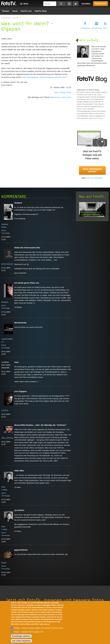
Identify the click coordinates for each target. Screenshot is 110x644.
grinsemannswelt (8, 264)
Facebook (85, 28)
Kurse (15, 11)
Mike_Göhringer (8, 438)
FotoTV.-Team (97, 118)
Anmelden (86, 4)
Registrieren (101, 4)
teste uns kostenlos (94, 178)
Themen (6, 11)
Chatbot (17, 632)
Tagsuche (76, 4)
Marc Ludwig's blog (63, 92)
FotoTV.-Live (26, 11)
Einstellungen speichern (21, 636)
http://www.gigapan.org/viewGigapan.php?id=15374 (45, 77)
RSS (105, 28)
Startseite (6, 18)
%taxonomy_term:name (61, 97)
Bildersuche (69, 4)
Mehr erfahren (45, 624)
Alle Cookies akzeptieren (21, 641)
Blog (16, 18)
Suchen (61, 4)
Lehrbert (5, 410)
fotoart (4, 563)
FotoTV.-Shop (41, 11)
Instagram (96, 28)
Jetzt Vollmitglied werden (92, 170)
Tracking (17, 628)
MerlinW (5, 302)
